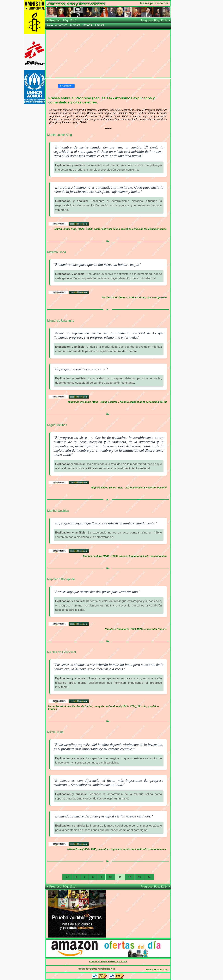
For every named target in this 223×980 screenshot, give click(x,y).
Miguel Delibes (57, 425)
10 (110, 877)
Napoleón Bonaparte (61, 579)
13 (140, 877)
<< (67, 877)
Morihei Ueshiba (58, 511)
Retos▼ (88, 25)
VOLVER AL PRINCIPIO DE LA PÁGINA (108, 962)
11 (120, 877)
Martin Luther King (60, 135)
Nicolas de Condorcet (62, 652)
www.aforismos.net (157, 970)
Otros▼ (100, 25)
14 (149, 877)
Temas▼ (75, 25)
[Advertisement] (108, 54)
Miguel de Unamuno (61, 321)
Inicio (50, 25)
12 (130, 877)
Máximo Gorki (57, 252)
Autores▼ (61, 25)
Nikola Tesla (55, 732)
